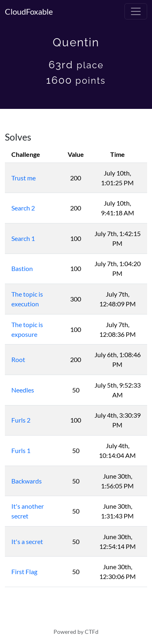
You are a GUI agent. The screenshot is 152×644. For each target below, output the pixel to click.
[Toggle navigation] (136, 11)
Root (18, 359)
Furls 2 (21, 420)
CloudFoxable (29, 11)
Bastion (22, 268)
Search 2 (23, 208)
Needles (23, 390)
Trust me (24, 178)
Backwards (27, 481)
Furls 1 (21, 450)
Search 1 (23, 238)
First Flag (24, 571)
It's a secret (27, 541)
